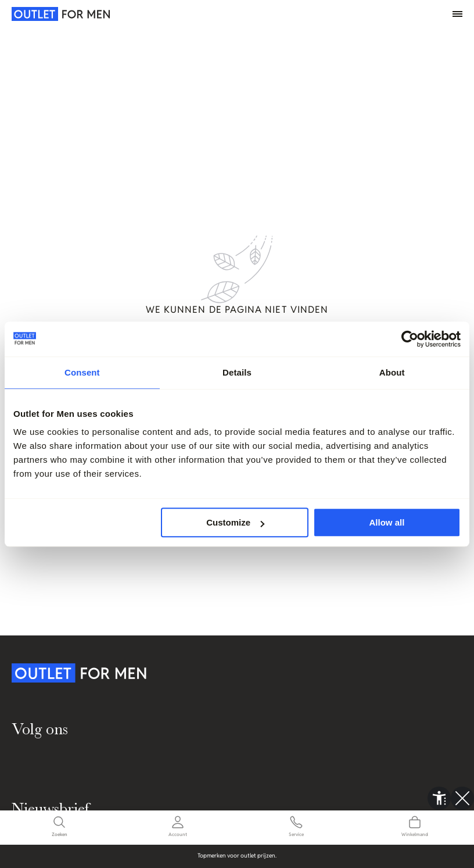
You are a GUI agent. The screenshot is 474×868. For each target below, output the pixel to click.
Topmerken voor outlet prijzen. (243, 856)
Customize (235, 522)
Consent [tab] (82, 372)
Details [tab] (237, 372)
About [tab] (392, 372)
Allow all (387, 522)
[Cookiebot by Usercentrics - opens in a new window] (410, 339)
